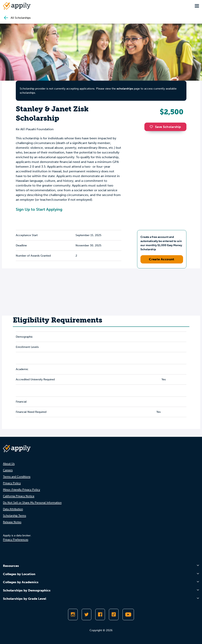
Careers (8, 470)
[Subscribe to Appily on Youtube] (128, 614)
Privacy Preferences (16, 540)
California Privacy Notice (19, 496)
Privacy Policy (12, 483)
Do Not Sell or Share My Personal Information (32, 503)
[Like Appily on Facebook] (100, 614)
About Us (9, 464)
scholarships (125, 89)
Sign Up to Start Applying (39, 209)
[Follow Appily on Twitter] (87, 614)
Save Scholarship (165, 127)
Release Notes (12, 522)
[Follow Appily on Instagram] (73, 614)
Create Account (162, 259)
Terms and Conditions (17, 477)
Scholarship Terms (14, 516)
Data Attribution (13, 509)
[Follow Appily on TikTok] (114, 614)
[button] (152, 127)
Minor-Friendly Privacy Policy (22, 490)
